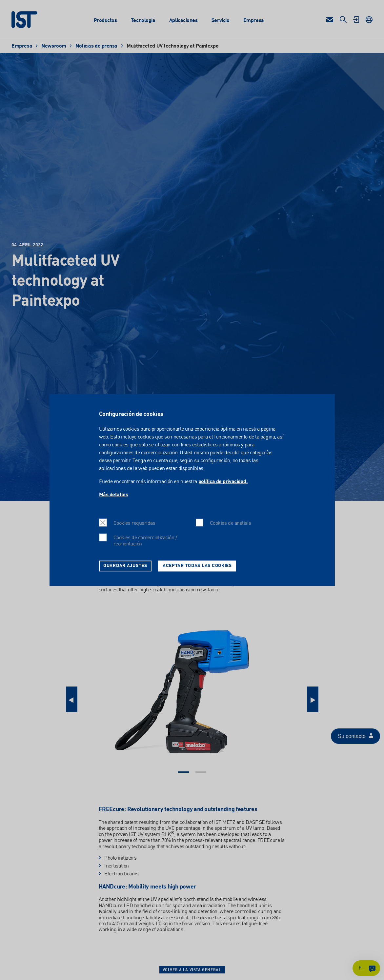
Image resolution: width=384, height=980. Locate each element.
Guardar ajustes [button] (125, 566)
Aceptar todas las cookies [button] (197, 566)
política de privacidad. (223, 482)
